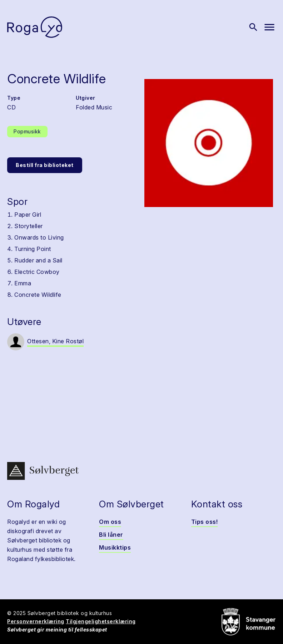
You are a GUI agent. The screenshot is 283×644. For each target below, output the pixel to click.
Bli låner (111, 535)
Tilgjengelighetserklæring (101, 621)
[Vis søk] (253, 27)
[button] (209, 143)
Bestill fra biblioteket (45, 165)
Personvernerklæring (36, 621)
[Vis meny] (269, 27)
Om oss (110, 522)
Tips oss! (205, 522)
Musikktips (115, 547)
